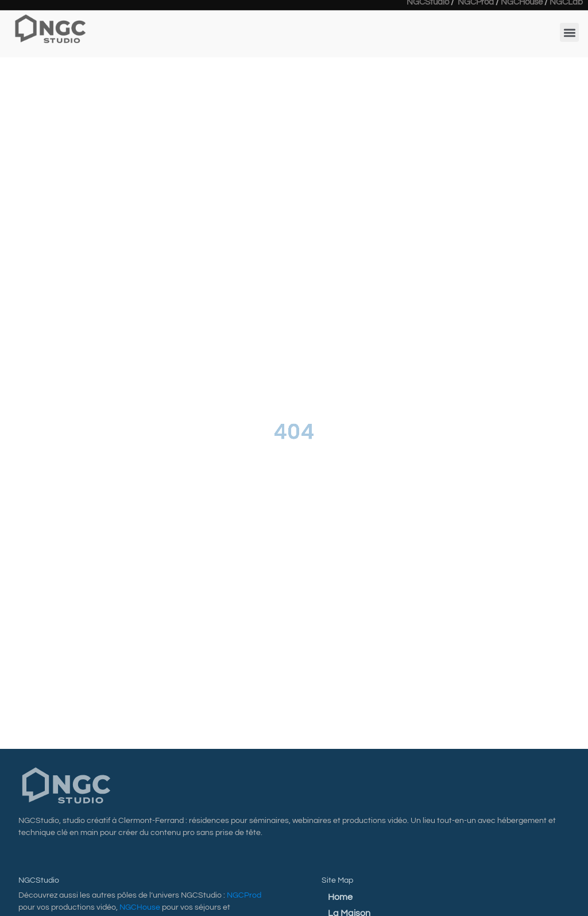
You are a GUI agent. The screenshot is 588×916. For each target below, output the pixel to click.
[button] (569, 28)
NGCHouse (140, 907)
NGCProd (244, 895)
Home (340, 897)
